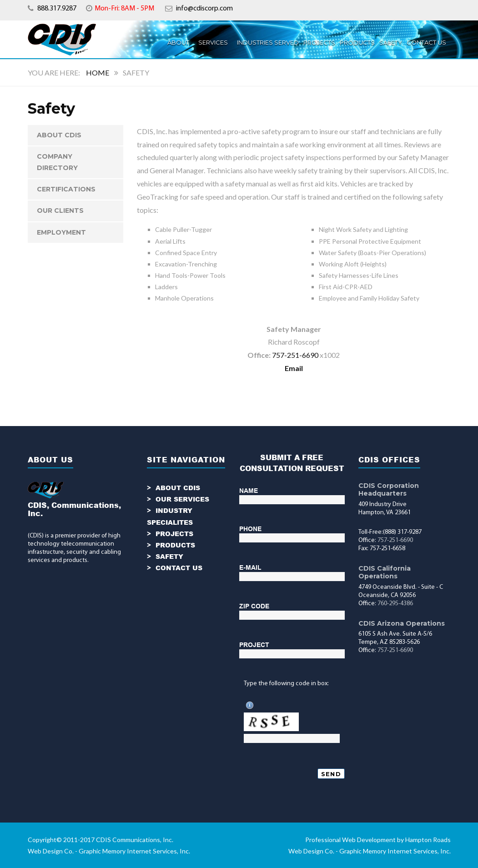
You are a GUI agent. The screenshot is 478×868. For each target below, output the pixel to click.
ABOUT (178, 42)
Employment (61, 232)
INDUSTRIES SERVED (268, 42)
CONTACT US (179, 568)
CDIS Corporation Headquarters (389, 489)
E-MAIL (250, 567)
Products (357, 42)
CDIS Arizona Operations (402, 623)
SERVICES (213, 42)
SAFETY (169, 556)
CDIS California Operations (385, 572)
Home (98, 73)
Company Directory (57, 162)
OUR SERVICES (182, 499)
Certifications (66, 189)
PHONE (250, 529)
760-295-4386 (395, 604)
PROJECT (254, 645)
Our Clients (60, 211)
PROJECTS (319, 42)
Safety (391, 42)
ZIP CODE (254, 606)
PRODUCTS (175, 545)
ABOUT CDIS (59, 135)
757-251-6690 (295, 355)
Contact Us (426, 42)
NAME (249, 491)
